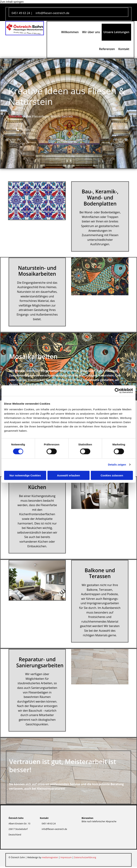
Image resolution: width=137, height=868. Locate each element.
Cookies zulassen (112, 475)
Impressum (66, 859)
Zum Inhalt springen (12, 2)
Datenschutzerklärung (85, 859)
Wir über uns (91, 32)
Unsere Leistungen (116, 32)
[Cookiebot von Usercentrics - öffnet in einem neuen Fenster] (117, 391)
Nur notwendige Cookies (25, 475)
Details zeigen (117, 465)
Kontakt (124, 50)
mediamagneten (50, 859)
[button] (25, 132)
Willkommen (70, 32)
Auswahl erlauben (68, 475)
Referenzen (107, 50)
